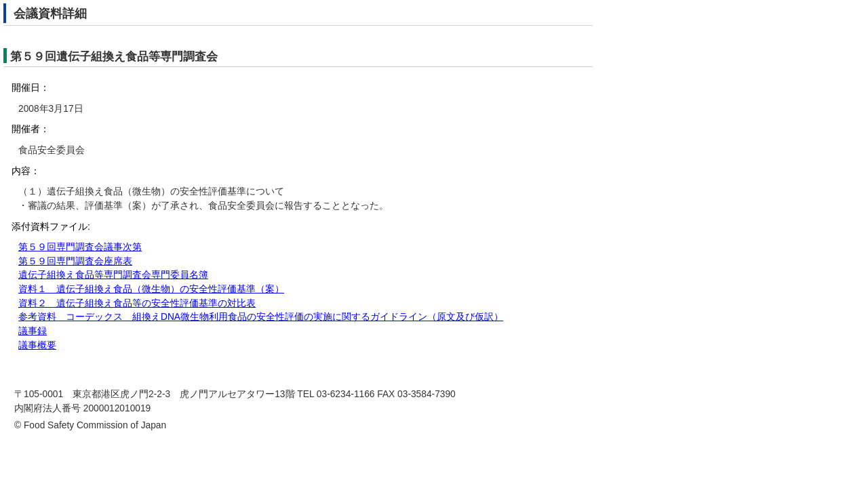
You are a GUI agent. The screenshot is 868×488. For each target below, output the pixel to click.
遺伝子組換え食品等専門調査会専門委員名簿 (113, 275)
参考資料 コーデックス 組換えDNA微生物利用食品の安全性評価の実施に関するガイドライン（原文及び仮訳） (261, 317)
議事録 (33, 331)
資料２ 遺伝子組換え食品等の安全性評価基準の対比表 (137, 303)
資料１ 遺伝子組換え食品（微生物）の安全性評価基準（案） (151, 289)
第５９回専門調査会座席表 (75, 261)
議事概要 (37, 345)
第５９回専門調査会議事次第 (80, 247)
